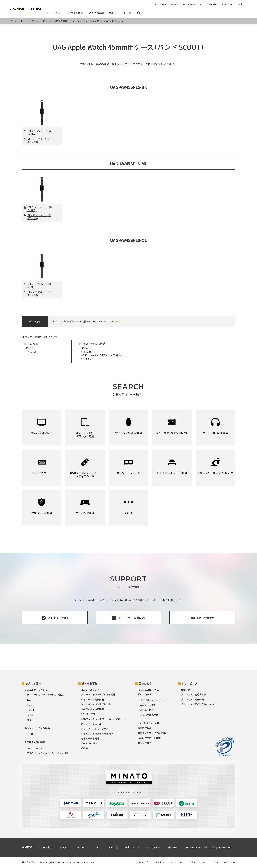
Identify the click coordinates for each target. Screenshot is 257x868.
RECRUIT (227, 4)
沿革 (98, 847)
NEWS (174, 4)
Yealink (31, 710)
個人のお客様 (90, 683)
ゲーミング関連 (89, 743)
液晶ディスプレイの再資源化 (153, 733)
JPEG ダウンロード (38, 132)
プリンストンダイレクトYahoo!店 (198, 704)
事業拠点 (65, 847)
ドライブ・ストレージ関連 (95, 729)
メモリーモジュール (91, 724)
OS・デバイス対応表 (148, 723)
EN (245, 4)
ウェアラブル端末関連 (92, 699)
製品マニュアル (148, 705)
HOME (12, 21)
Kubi (29, 720)
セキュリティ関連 (90, 738)
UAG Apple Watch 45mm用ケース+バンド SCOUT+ (83, 321)
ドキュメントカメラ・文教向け (97, 734)
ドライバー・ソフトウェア (154, 700)
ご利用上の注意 (197, 862)
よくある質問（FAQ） (149, 690)
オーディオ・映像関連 (92, 709)
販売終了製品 (145, 728)
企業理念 (113, 847)
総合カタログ (147, 710)
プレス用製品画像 (58, 21)
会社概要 (48, 847)
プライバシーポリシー (224, 862)
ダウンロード (38, 21)
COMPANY (212, 4)
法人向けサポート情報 (149, 738)
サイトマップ (141, 862)
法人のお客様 (33, 683)
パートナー (83, 847)
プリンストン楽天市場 (192, 699)
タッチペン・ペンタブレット (96, 704)
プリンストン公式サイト (193, 694)
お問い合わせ (145, 743)
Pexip (30, 715)
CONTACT (161, 4)
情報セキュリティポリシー (169, 862)
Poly (29, 700)
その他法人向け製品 (35, 742)
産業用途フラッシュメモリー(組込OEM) (47, 753)
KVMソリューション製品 (37, 728)
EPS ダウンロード (37, 140)
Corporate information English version (208, 847)
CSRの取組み (153, 847)
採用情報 (173, 847)
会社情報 (27, 847)
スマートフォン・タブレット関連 (98, 694)
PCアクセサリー (89, 714)
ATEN (30, 734)
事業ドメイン (132, 847)
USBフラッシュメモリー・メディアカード (103, 719)
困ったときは (147, 683)
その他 (84, 748)
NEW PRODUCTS (192, 4)
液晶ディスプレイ (36, 748)
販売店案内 (187, 690)
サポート (23, 21)
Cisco (30, 705)
